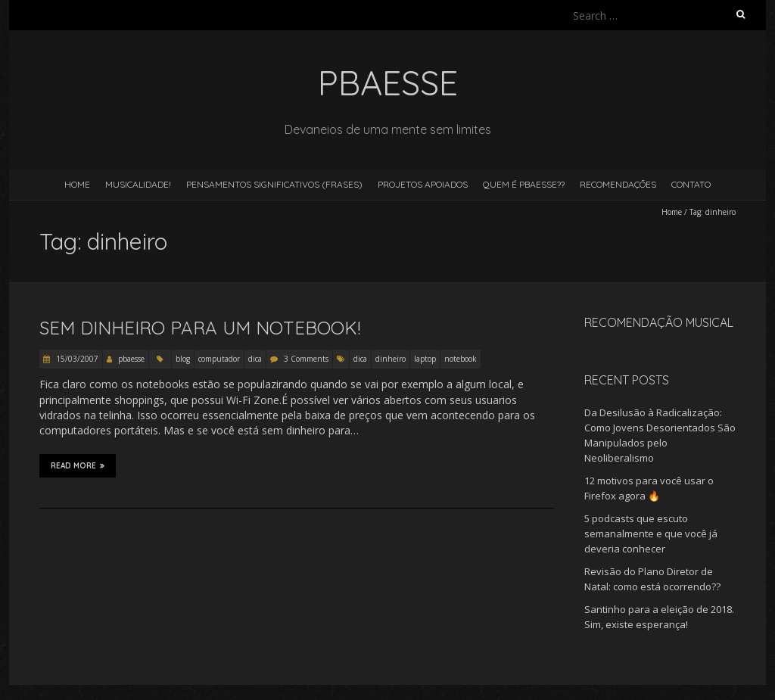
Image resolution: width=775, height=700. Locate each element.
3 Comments (306, 359)
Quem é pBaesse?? (524, 184)
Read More (78, 465)
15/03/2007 (76, 359)
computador (219, 359)
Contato (691, 184)
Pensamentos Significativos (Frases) (274, 184)
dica (255, 359)
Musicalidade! (138, 184)
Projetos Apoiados (423, 184)
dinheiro (391, 359)
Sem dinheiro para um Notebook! (200, 328)
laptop (425, 359)
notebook (461, 359)
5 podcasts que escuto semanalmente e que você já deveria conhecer (651, 534)
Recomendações (618, 184)
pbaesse (131, 359)
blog (183, 359)
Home (77, 184)
